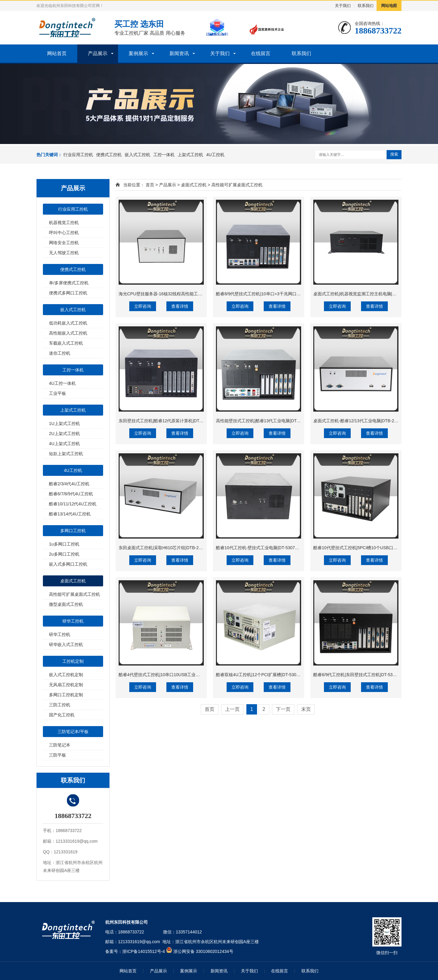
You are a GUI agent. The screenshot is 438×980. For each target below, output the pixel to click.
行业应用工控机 (78, 155)
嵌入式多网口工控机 (68, 564)
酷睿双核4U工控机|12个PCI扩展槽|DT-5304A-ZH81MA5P (270, 675)
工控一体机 (164, 155)
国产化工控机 (62, 715)
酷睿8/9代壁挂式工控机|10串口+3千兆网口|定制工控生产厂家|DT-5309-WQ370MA (294, 294)
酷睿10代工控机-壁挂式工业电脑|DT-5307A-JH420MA (267, 548)
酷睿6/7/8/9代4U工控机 (71, 494)
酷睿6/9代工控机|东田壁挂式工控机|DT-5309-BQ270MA (366, 675)
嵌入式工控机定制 (66, 675)
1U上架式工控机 (64, 423)
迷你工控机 (60, 353)
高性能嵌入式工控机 (68, 333)
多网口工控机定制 (66, 695)
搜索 (394, 154)
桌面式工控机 (73, 581)
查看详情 (180, 306)
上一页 (232, 709)
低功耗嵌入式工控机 (68, 323)
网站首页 (57, 53)
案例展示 (138, 53)
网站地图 (389, 6)
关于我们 (343, 6)
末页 (306, 709)
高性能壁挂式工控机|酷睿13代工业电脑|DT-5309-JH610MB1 (273, 421)
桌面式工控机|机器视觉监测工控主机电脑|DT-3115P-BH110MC (373, 294)
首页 (150, 185)
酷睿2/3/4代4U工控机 (69, 484)
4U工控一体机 (62, 383)
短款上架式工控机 (66, 454)
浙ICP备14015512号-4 (144, 951)
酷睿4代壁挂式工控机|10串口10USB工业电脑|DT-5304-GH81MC (180, 675)
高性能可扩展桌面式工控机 (75, 594)
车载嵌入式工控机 (66, 343)
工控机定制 (73, 661)
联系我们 (366, 6)
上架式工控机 (190, 155)
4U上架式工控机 (64, 444)
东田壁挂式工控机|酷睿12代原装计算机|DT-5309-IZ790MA (174, 421)
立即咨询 (143, 306)
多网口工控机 (73, 531)
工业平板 (57, 393)
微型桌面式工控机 (66, 604)
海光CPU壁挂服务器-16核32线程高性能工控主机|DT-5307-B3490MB (184, 294)
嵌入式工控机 (137, 155)
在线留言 (261, 53)
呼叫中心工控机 (64, 233)
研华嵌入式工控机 (66, 645)
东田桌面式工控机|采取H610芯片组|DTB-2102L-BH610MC (174, 548)
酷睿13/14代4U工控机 (70, 514)
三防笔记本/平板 (73, 732)
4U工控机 (215, 155)
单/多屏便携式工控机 (69, 283)
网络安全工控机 (64, 243)
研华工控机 (73, 621)
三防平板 (57, 755)
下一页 (283, 709)
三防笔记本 (60, 745)
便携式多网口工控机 (68, 293)
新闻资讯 (179, 53)
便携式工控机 (109, 155)
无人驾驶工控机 (64, 253)
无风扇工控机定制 (66, 685)
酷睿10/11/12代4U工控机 (73, 504)
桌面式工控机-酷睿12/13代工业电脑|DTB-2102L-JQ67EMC (369, 421)
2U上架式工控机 (64, 434)
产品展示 (98, 53)
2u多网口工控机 (64, 554)
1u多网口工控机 (64, 544)
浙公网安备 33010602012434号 (203, 951)
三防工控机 (60, 705)
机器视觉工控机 (64, 223)
